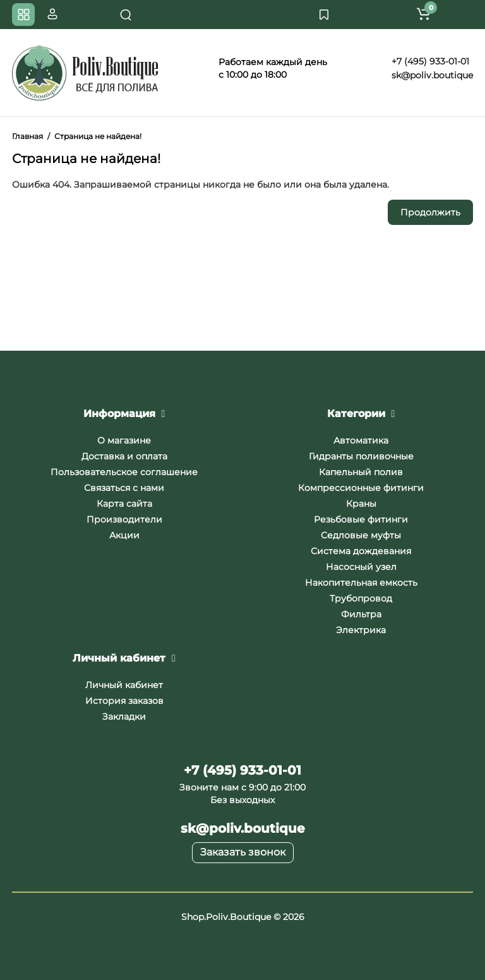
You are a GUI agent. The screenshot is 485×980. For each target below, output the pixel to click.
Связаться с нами (124, 488)
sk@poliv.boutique (431, 75)
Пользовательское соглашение (124, 472)
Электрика (361, 630)
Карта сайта (124, 504)
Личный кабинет (124, 685)
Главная (27, 136)
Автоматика (361, 440)
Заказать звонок (243, 852)
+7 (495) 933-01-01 (429, 61)
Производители (124, 519)
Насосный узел (361, 567)
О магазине (124, 440)
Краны (361, 504)
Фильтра (361, 614)
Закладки (124, 717)
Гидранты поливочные (361, 456)
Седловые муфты (361, 535)
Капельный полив (361, 472)
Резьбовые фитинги (361, 519)
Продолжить (430, 212)
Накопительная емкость (361, 583)
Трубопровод (361, 598)
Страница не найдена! (98, 136)
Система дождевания (361, 551)
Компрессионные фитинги (361, 488)
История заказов (124, 701)
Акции (124, 535)
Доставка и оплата (124, 456)
